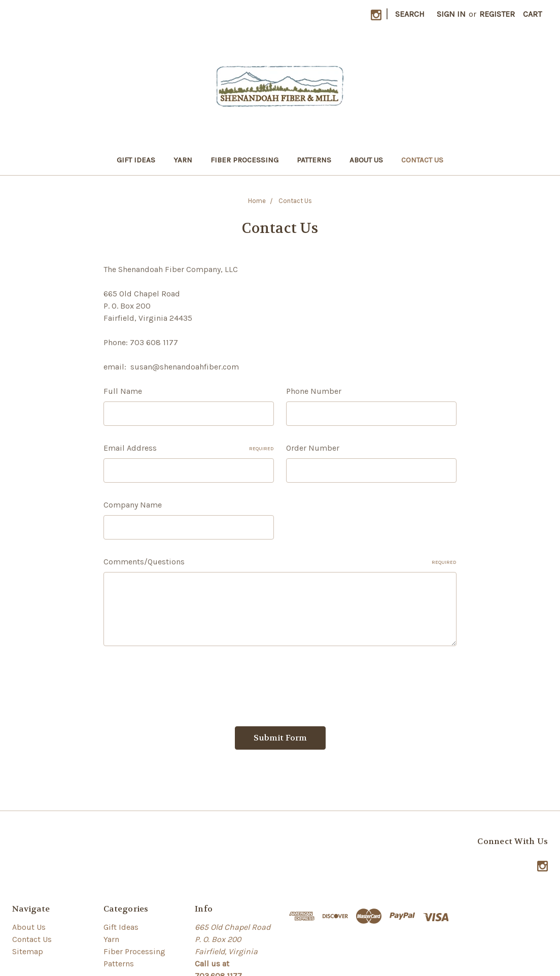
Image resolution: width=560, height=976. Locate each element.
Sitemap (28, 951)
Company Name (133, 505)
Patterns (314, 160)
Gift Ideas (136, 160)
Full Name (123, 391)
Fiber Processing (244, 160)
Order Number (313, 448)
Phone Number (314, 391)
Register (497, 14)
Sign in (451, 14)
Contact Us (422, 160)
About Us (366, 160)
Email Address (189, 448)
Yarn (183, 160)
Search (410, 14)
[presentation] (181, 682)
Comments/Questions (280, 562)
